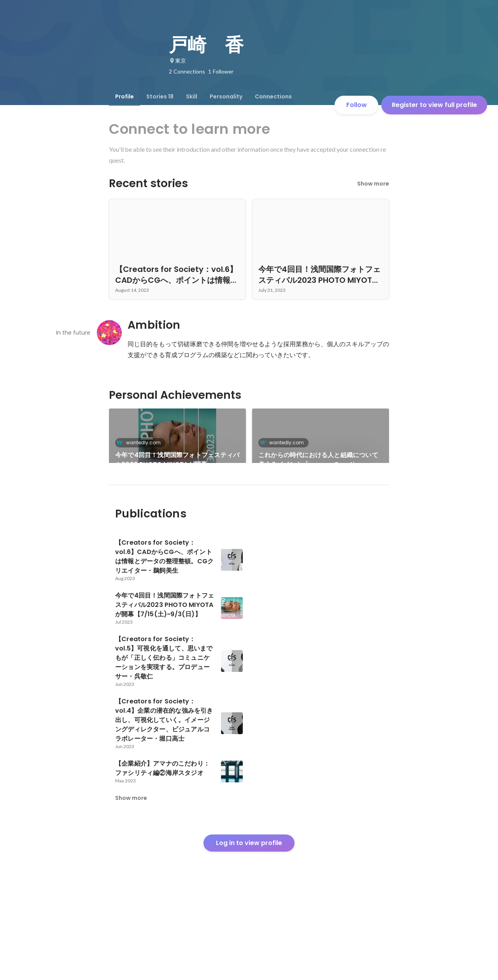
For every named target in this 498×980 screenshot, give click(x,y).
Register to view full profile (434, 105)
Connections (273, 96)
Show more (373, 184)
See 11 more (321, 513)
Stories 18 (160, 96)
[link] (177, 446)
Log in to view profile (249, 922)
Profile (124, 96)
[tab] (124, 96)
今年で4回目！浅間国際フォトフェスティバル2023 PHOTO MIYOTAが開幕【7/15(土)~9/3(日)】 (177, 460)
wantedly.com (141, 443)
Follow (357, 105)
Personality (226, 96)
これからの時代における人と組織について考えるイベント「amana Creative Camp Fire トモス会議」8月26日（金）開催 (320, 460)
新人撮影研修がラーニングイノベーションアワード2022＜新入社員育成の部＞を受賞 (177, 522)
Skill (192, 96)
